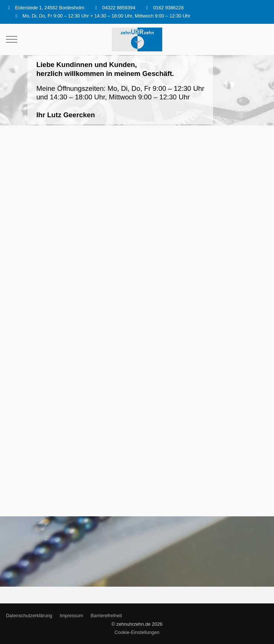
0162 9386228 (168, 8)
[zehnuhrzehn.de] (137, 40)
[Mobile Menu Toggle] (12, 39)
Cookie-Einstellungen (137, 632)
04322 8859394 (119, 8)
